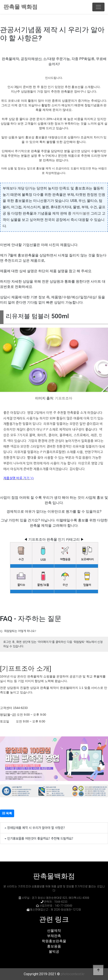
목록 (7, 813)
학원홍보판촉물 (54, 941)
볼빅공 (54, 952)
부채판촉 (54, 936)
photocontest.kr (73, 974)
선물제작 (54, 931)
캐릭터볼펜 (81, 213)
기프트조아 (64, 398)
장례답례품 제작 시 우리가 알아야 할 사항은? (36, 828)
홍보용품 (54, 946)
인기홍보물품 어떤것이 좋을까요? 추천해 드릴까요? (40, 838)
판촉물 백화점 (20, 7)
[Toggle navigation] (98, 7)
